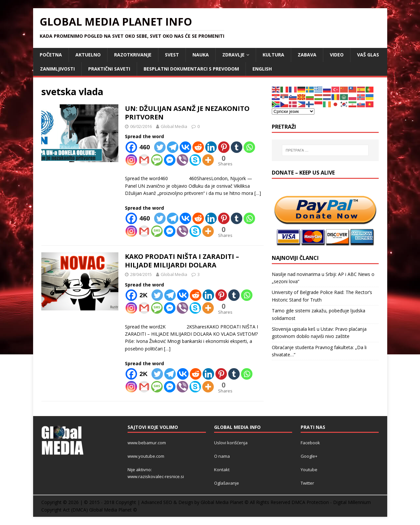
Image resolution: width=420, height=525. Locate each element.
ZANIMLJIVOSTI (57, 69)
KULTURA (273, 55)
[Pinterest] (224, 147)
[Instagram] (131, 160)
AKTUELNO (88, 55)
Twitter (307, 483)
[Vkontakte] (185, 147)
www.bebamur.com (147, 443)
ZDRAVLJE (233, 55)
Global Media (174, 126)
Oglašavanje (227, 483)
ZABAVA (307, 55)
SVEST (172, 55)
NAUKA (201, 55)
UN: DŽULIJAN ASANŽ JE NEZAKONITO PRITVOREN (187, 113)
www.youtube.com (146, 456)
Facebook (310, 443)
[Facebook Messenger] (170, 160)
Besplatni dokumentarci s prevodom (191, 69)
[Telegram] (173, 147)
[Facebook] (139, 147)
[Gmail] (144, 160)
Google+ (309, 456)
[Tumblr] (237, 147)
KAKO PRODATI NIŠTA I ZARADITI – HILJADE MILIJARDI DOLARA (182, 261)
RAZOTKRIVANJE (133, 55)
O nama (222, 456)
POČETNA (51, 55)
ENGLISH (262, 69)
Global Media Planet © (113, 510)
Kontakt (222, 470)
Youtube (309, 470)
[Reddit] (198, 147)
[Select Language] (293, 111)
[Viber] (182, 160)
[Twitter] (160, 147)
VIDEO (337, 55)
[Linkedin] (211, 147)
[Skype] (195, 160)
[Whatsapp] (249, 147)
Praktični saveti (109, 69)
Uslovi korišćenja (231, 443)
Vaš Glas (368, 55)
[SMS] (157, 160)
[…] (258, 193)
